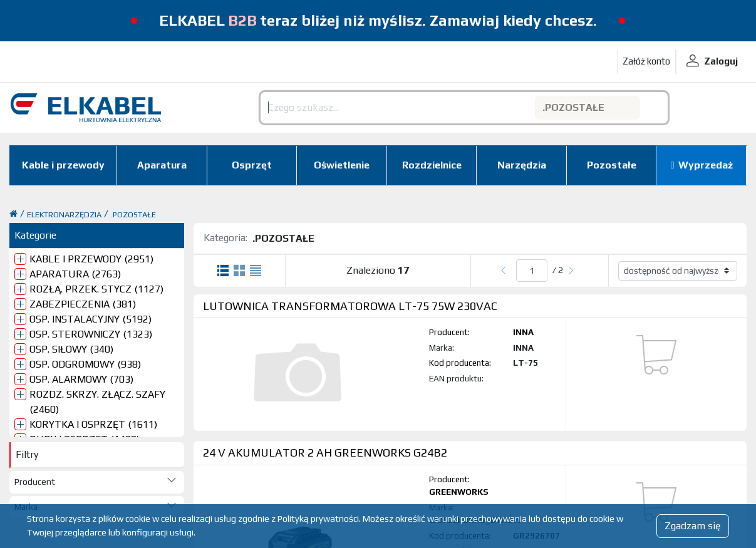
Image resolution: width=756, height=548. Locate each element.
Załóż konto (646, 61)
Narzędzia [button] (522, 165)
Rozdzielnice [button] (432, 165)
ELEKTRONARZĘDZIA (64, 215)
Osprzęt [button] (252, 165)
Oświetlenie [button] (342, 165)
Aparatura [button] (162, 165)
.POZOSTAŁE (133, 215)
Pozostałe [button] (612, 165)
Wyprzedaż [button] (706, 165)
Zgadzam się (693, 526)
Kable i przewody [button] (63, 165)
